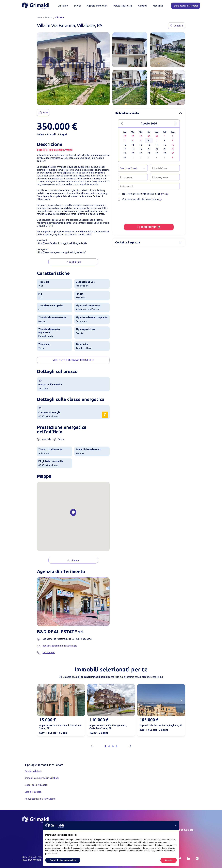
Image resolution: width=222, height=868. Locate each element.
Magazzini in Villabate (36, 785)
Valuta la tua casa (123, 6)
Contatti (142, 6)
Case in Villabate (33, 771)
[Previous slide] (41, 700)
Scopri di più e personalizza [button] (63, 860)
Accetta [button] (169, 860)
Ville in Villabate (33, 792)
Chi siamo (63, 6)
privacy (164, 194)
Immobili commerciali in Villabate (42, 778)
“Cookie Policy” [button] (149, 851)
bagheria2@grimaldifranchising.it (60, 646)
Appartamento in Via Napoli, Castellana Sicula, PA (60, 727)
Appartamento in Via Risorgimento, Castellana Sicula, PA (108, 727)
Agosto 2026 (149, 123)
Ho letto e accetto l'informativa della (145, 194)
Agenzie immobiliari (97, 6)
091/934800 (49, 652)
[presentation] (139, 209)
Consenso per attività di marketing (142, 199)
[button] (105, 746)
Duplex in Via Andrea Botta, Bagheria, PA (161, 725)
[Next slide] (81, 700)
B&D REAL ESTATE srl (60, 632)
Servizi (77, 6)
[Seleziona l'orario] (133, 168)
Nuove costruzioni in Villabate (40, 799)
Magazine (158, 6)
